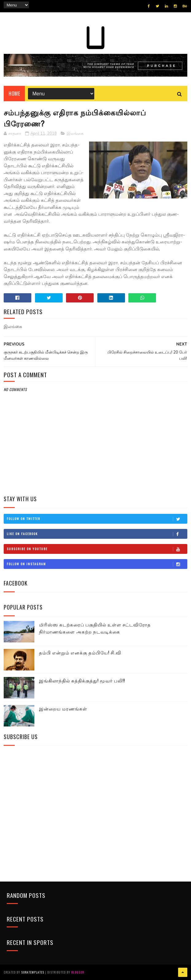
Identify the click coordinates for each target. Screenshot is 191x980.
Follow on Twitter (97, 519)
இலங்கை (75, 134)
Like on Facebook (97, 534)
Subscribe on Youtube (97, 549)
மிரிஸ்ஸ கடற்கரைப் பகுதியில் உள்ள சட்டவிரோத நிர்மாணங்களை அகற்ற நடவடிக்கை (95, 628)
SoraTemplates (33, 972)
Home (14, 94)
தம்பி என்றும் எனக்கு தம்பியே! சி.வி (80, 652)
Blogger (78, 972)
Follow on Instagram (97, 564)
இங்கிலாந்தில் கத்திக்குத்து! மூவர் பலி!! (82, 680)
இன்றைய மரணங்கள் (63, 708)
